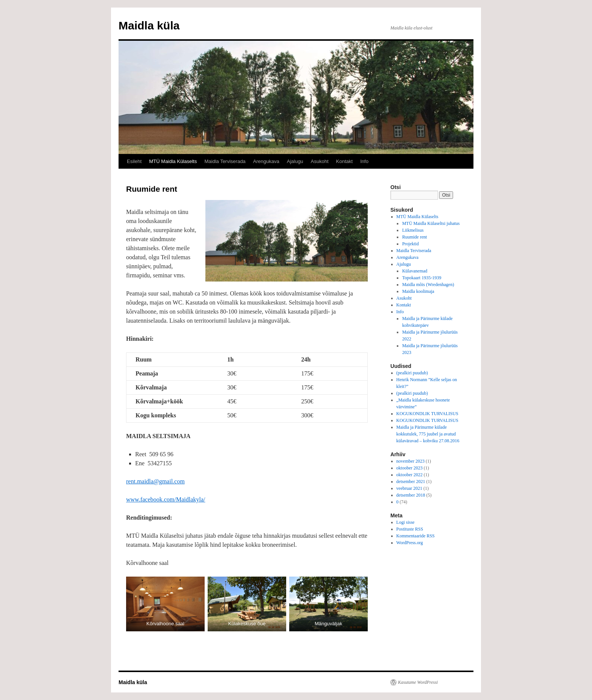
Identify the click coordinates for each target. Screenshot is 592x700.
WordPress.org (410, 543)
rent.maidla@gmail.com (155, 481)
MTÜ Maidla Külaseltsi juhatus (431, 223)
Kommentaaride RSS (416, 536)
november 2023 (411, 461)
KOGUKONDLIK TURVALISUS (427, 414)
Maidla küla (149, 25)
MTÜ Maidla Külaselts (173, 161)
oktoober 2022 (410, 475)
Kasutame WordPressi (418, 682)
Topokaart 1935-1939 (422, 278)
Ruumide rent (415, 237)
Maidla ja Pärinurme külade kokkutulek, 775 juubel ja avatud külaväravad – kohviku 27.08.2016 (428, 434)
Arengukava (266, 161)
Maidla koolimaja (418, 291)
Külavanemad (415, 271)
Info (364, 161)
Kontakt (344, 161)
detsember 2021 (411, 482)
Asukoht (320, 161)
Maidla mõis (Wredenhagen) (428, 285)
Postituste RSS (410, 529)
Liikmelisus (413, 230)
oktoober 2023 (410, 468)
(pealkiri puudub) (412, 373)
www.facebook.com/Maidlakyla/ (166, 499)
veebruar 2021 (409, 488)
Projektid (410, 244)
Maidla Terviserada (225, 161)
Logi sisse (405, 522)
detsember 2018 (411, 495)
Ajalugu (295, 161)
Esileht (134, 161)
